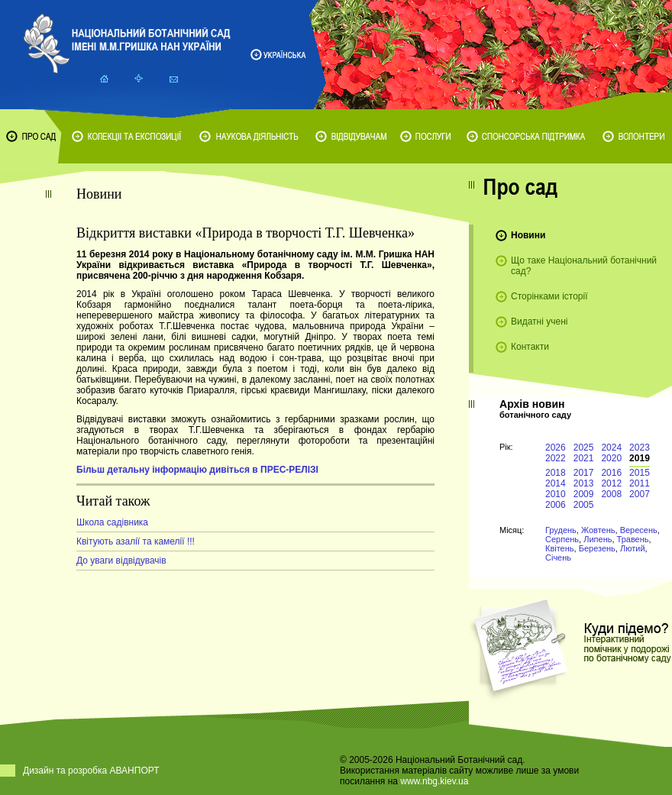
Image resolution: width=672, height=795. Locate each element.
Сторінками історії (549, 296)
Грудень (561, 530)
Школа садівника (112, 522)
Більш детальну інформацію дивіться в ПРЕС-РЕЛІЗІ (197, 470)
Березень (597, 548)
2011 (640, 483)
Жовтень (598, 530)
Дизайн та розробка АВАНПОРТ (91, 771)
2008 (611, 494)
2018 (556, 473)
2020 (611, 458)
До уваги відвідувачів (121, 561)
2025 (584, 448)
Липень (598, 539)
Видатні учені (539, 322)
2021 (584, 458)
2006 (556, 505)
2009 (584, 494)
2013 (584, 483)
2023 (640, 448)
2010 (556, 494)
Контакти (530, 347)
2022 (556, 458)
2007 (640, 494)
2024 (611, 448)
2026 (556, 448)
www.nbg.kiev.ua (434, 781)
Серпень (562, 539)
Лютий (633, 548)
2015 (640, 473)
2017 (584, 473)
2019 (640, 458)
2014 (556, 483)
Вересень (639, 530)
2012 (611, 483)
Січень (558, 557)
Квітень (560, 548)
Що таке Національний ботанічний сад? (584, 266)
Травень (633, 539)
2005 (584, 505)
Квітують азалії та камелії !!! (136, 541)
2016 (611, 473)
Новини (528, 235)
